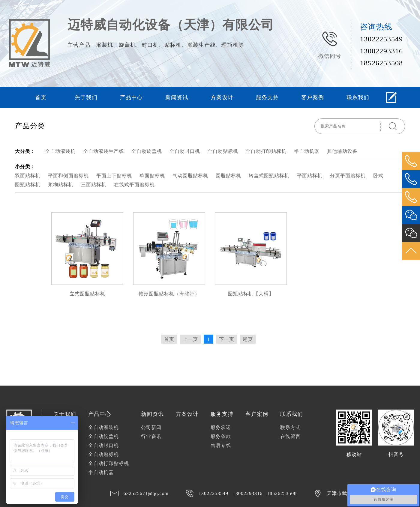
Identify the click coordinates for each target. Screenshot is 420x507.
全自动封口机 (185, 151)
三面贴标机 (94, 185)
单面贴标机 (152, 176)
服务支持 (267, 97)
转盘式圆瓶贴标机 (269, 176)
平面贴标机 (310, 176)
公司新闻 (151, 427)
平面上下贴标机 (114, 176)
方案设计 (222, 97)
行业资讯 (151, 436)
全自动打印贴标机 (266, 151)
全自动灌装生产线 (103, 151)
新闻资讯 (177, 97)
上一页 (190, 339)
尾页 (248, 339)
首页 (41, 97)
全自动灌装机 (60, 151)
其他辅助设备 (342, 151)
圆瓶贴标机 (228, 176)
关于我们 (86, 97)
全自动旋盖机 (147, 151)
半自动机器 (307, 151)
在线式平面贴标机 (134, 185)
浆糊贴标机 (61, 185)
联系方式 (290, 427)
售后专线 (221, 445)
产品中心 (131, 97)
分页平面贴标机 (348, 176)
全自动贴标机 (223, 151)
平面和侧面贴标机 (68, 176)
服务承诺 (221, 427)
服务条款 (221, 436)
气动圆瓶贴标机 (190, 176)
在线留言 (290, 436)
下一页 (227, 339)
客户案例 (313, 97)
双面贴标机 (28, 176)
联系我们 (358, 97)
